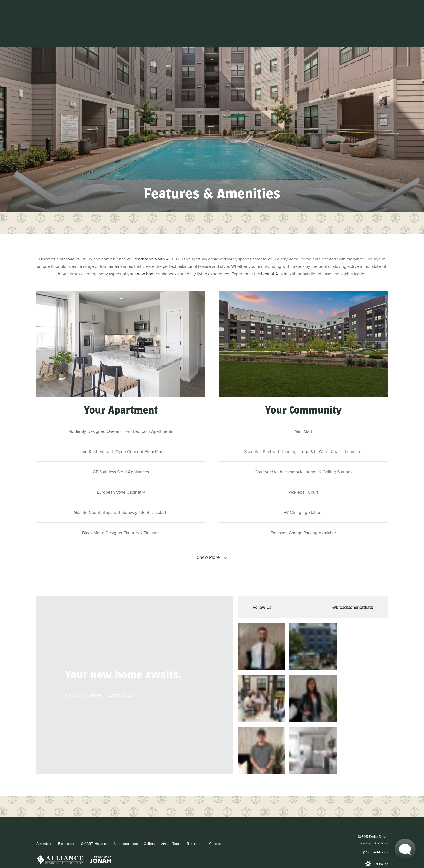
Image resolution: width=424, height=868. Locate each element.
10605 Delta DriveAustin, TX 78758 (373, 788)
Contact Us (120, 669)
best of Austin (274, 274)
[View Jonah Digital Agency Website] (100, 808)
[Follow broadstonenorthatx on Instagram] (313, 607)
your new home (142, 274)
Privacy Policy (138, 822)
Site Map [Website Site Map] (162, 822)
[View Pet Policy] (377, 811)
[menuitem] (44, 791)
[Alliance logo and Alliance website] (60, 808)
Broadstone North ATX (153, 259)
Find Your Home (83, 669)
